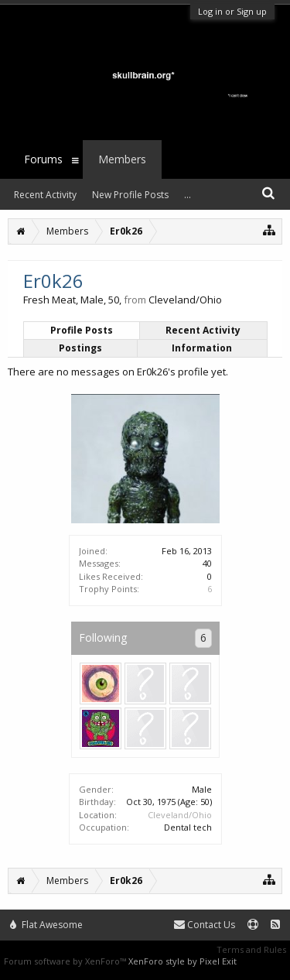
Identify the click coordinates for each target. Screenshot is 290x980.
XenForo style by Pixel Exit (183, 961)
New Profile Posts (130, 195)
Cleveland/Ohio (180, 815)
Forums (43, 159)
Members (122, 159)
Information (202, 348)
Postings (80, 348)
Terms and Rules (251, 949)
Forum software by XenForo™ (66, 961)
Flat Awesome (46, 925)
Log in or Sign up (232, 11)
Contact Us (205, 925)
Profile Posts (82, 330)
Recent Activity (203, 330)
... (188, 195)
